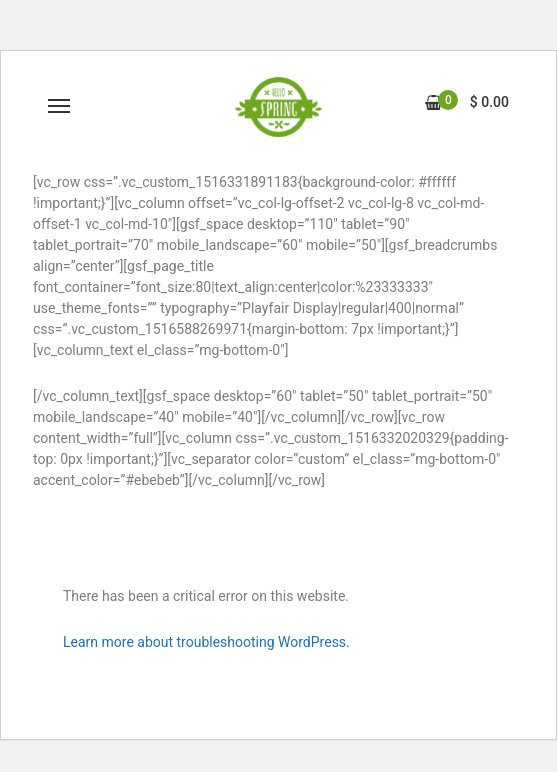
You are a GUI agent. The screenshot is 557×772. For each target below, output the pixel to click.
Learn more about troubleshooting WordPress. (206, 642)
